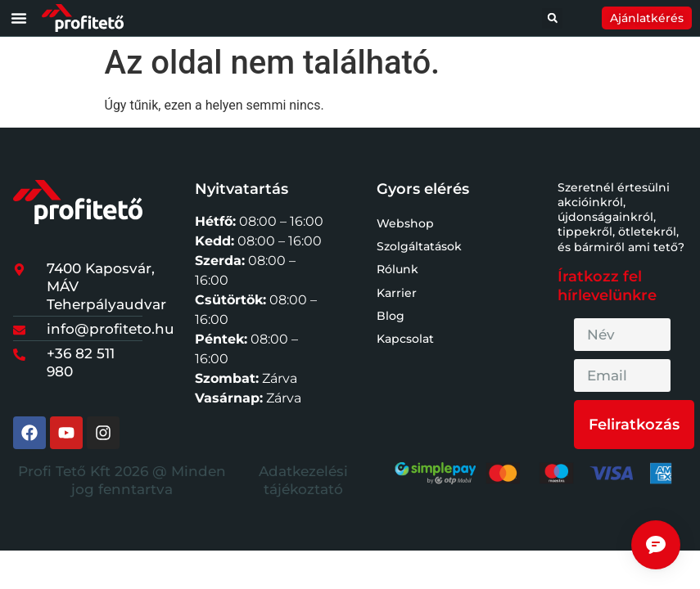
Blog (391, 316)
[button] (552, 18)
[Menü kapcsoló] (19, 18)
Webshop (405, 223)
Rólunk (397, 270)
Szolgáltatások (419, 246)
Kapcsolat (405, 339)
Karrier (397, 293)
